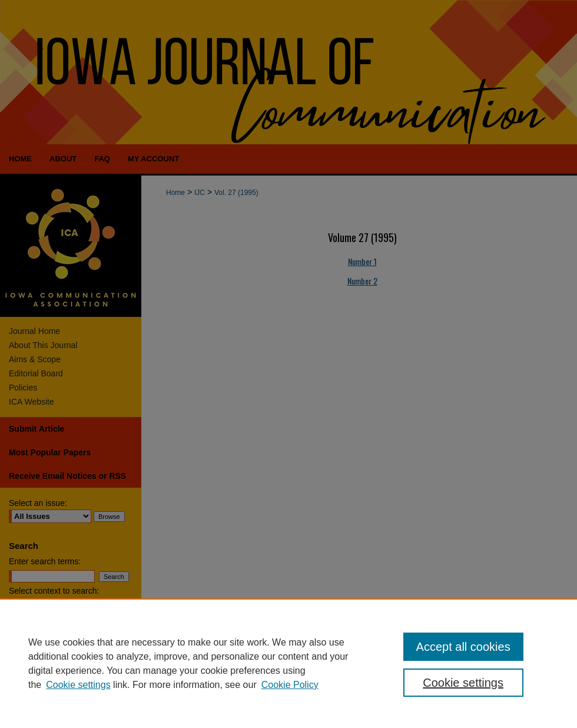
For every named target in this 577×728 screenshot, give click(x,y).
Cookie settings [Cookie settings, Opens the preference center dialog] (463, 683)
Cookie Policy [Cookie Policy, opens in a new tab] (290, 685)
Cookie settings (78, 685)
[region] (288, 663)
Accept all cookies (463, 647)
